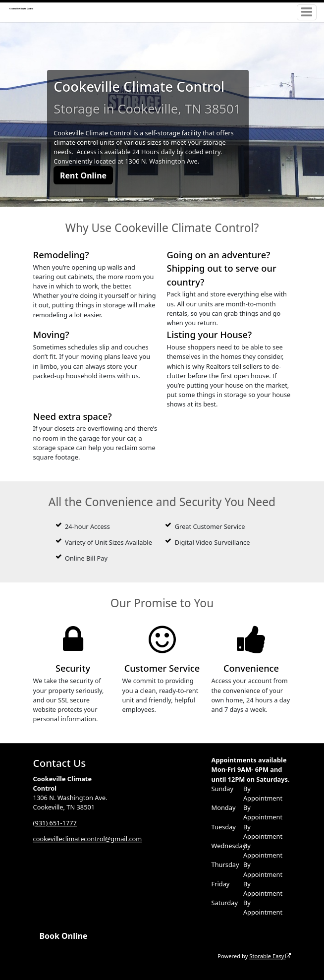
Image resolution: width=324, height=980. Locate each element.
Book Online (63, 936)
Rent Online (83, 175)
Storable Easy (270, 956)
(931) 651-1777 (55, 823)
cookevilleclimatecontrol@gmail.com (88, 839)
